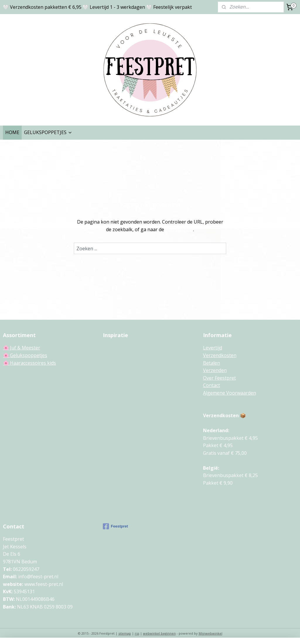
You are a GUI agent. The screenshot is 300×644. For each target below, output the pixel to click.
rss (137, 633)
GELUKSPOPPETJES (48, 132)
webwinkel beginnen (159, 633)
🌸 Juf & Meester (22, 348)
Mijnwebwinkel (210, 633)
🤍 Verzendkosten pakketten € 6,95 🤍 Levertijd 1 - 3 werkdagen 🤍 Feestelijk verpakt (97, 7)
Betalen (212, 363)
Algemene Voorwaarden (230, 393)
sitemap (125, 633)
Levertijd (213, 348)
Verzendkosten (220, 355)
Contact (212, 385)
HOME (12, 132)
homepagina (179, 229)
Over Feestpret (219, 378)
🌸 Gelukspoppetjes (25, 355)
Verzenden (215, 370)
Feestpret (115, 526)
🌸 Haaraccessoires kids (29, 363)
